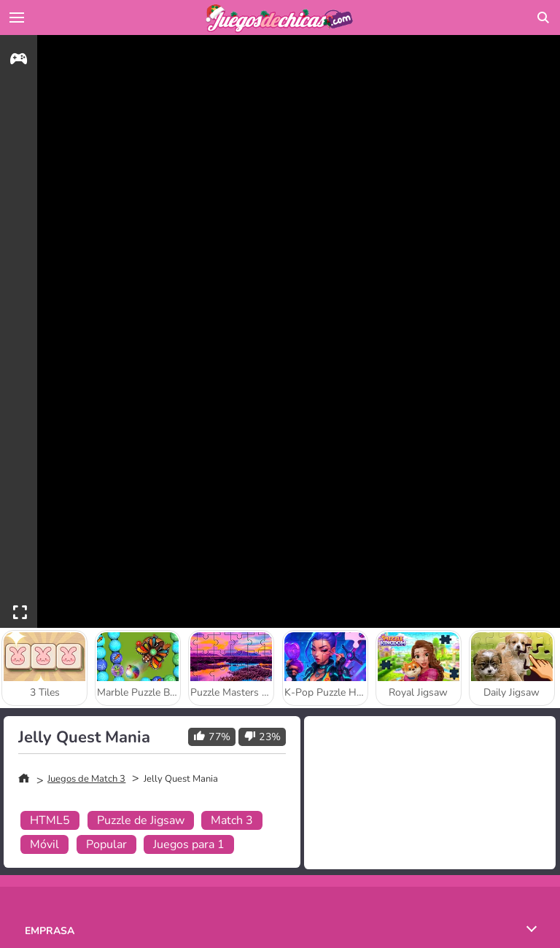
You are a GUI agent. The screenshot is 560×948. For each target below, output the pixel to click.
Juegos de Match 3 (86, 779)
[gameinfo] (19, 61)
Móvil (44, 844)
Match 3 (232, 820)
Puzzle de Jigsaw (141, 820)
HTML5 (50, 820)
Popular (106, 844)
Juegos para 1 (189, 844)
